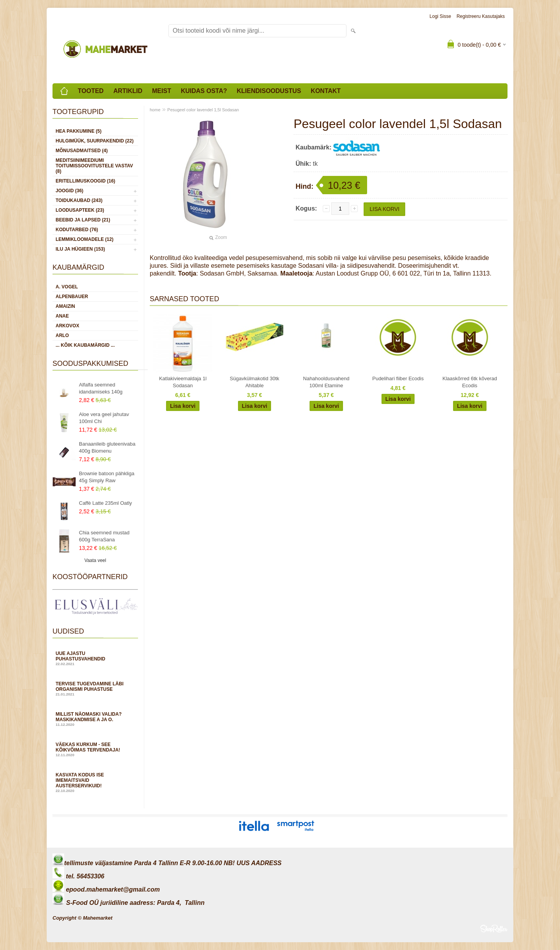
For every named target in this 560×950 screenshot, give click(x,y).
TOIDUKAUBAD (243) (79, 200)
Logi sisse (440, 16)
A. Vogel (67, 287)
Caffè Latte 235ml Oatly (105, 503)
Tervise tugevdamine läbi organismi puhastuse (95, 689)
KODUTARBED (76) (77, 230)
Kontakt (326, 91)
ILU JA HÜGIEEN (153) (80, 249)
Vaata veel (95, 560)
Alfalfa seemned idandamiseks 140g (101, 388)
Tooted (91, 91)
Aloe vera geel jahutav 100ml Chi (104, 418)
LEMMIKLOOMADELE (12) (85, 239)
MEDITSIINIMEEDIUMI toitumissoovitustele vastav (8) (94, 166)
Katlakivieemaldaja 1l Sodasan (183, 382)
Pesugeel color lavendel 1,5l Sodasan (203, 110)
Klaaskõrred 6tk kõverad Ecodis (470, 382)
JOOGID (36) (69, 191)
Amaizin (65, 306)
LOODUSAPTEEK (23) (80, 210)
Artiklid (128, 91)
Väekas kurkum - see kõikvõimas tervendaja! (95, 749)
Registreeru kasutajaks (481, 16)
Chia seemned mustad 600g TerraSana (104, 536)
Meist (162, 91)
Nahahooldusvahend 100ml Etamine (326, 382)
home (155, 110)
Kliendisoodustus (269, 91)
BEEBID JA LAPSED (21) (83, 220)
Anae (62, 316)
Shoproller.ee (494, 929)
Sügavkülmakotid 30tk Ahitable (255, 382)
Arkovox (67, 326)
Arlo (62, 335)
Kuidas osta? (204, 91)
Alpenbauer (72, 297)
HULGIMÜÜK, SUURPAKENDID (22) (94, 141)
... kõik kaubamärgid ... (85, 345)
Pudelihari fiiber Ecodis (398, 378)
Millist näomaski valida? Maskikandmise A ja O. (95, 719)
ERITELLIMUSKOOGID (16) (85, 181)
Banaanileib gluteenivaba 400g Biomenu (107, 447)
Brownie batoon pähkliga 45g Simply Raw (107, 477)
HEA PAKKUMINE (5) (79, 131)
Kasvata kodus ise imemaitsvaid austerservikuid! (95, 782)
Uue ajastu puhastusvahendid (95, 658)
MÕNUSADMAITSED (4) (82, 151)
